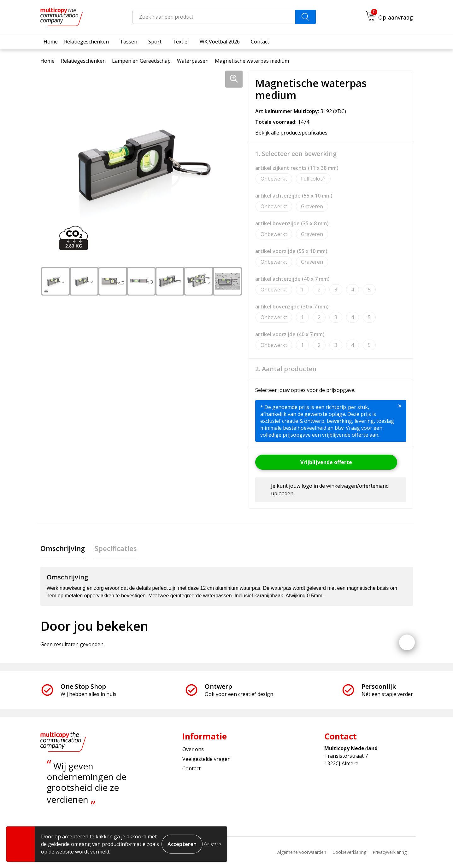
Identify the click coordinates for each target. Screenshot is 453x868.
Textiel (181, 42)
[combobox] (214, 17)
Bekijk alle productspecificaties (293, 133)
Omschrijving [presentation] (63, 548)
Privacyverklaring (390, 852)
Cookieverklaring (349, 852)
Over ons (193, 750)
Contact (260, 42)
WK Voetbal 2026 (220, 42)
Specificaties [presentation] (115, 548)
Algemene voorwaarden (302, 852)
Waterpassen (193, 61)
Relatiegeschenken (86, 42)
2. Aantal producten (286, 369)
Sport (155, 42)
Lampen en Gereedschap (141, 61)
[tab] (63, 548)
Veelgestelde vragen (206, 759)
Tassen (129, 42)
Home (51, 42)
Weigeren (212, 844)
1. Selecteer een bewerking (296, 154)
